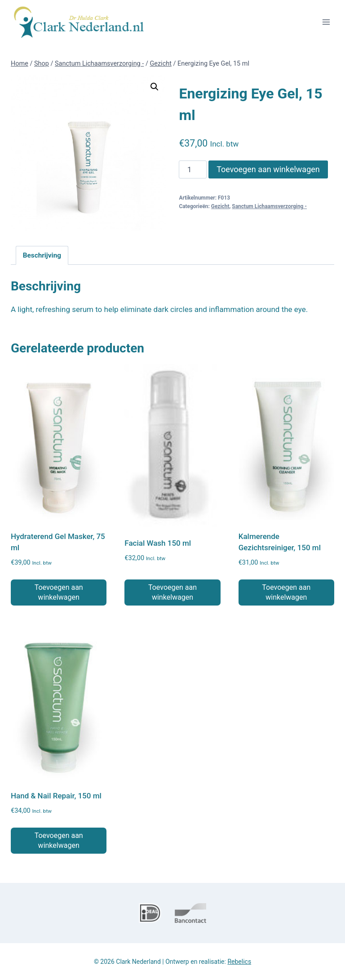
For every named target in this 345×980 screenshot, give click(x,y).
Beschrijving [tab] (42, 255)
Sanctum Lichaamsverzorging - (269, 206)
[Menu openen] (326, 22)
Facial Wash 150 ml (158, 543)
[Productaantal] (193, 169)
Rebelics (239, 962)
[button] (155, 87)
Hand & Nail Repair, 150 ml (56, 796)
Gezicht (220, 206)
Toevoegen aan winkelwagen (268, 169)
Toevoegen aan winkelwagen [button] (59, 592)
